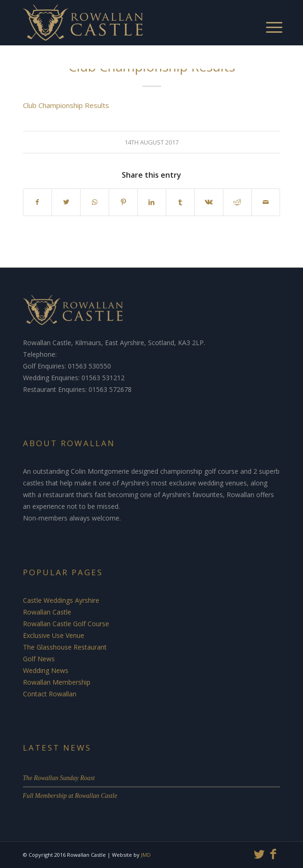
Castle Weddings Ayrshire (61, 600)
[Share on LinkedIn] (152, 202)
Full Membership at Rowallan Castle (70, 796)
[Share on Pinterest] (123, 202)
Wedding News (46, 670)
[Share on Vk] (209, 202)
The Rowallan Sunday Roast (59, 778)
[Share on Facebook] (38, 202)
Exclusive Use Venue (54, 635)
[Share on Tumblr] (180, 202)
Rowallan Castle (47, 612)
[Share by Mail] (266, 202)
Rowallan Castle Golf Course (66, 624)
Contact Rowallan (50, 694)
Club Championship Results (66, 105)
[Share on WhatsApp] (95, 202)
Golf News (39, 659)
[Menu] (265, 19)
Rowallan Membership (57, 682)
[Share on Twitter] (66, 202)
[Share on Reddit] (237, 202)
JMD (146, 855)
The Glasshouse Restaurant (65, 647)
